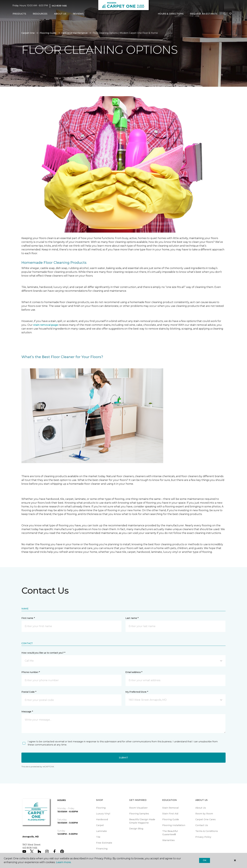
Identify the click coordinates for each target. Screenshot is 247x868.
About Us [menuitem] (201, 808)
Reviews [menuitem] (78, 14)
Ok (205, 860)
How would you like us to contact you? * (43, 653)
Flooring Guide (48, 33)
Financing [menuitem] (102, 849)
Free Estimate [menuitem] (104, 843)
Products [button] (19, 14)
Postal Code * (29, 692)
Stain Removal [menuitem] (170, 808)
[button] (224, 14)
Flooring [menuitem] (101, 808)
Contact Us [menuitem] (202, 825)
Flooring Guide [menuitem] (171, 819)
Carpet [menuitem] (100, 825)
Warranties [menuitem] (168, 840)
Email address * (134, 672)
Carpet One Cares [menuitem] (205, 819)
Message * (27, 712)
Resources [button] (40, 14)
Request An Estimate (204, 14)
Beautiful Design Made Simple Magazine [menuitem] (142, 821)
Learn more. (64, 862)
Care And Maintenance (75, 33)
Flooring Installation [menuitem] (174, 825)
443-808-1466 (59, 6)
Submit (123, 758)
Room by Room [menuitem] (204, 814)
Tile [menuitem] (98, 837)
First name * (28, 618)
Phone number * (31, 672)
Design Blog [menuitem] (136, 829)
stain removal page (46, 325)
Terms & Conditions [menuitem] (207, 831)
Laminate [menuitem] (101, 831)
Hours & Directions (171, 14)
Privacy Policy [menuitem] (203, 837)
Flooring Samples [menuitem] (139, 814)
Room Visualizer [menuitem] (138, 808)
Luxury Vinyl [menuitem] (103, 814)
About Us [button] (60, 14)
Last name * (132, 618)
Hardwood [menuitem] (102, 819)
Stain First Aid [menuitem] (170, 814)
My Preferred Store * (137, 692)
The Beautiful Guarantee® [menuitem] (170, 833)
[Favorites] (230, 14)
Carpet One (28, 33)
